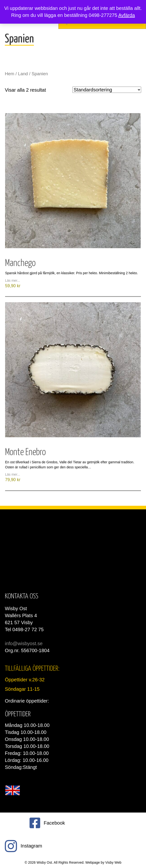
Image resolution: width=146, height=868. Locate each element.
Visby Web (113, 862)
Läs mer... (12, 280)
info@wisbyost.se (24, 643)
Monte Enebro (25, 453)
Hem (10, 74)
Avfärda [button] (127, 15)
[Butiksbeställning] (107, 90)
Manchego (20, 263)
